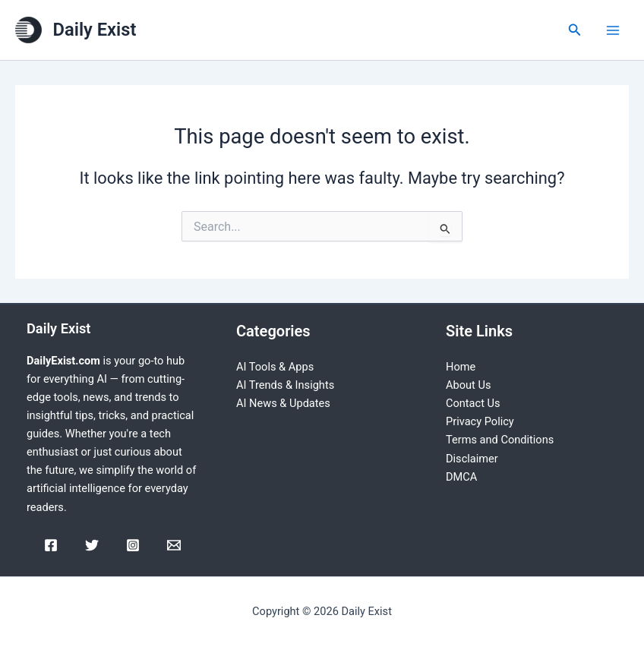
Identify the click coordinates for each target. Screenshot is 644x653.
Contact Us (473, 403)
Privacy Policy (480, 421)
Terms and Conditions (500, 440)
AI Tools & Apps (275, 367)
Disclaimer (472, 459)
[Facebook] (51, 545)
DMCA (461, 477)
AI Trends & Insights (285, 385)
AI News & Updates (283, 403)
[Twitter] (92, 545)
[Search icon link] (575, 30)
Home (461, 367)
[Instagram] (133, 545)
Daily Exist (95, 30)
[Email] (174, 545)
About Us (468, 385)
